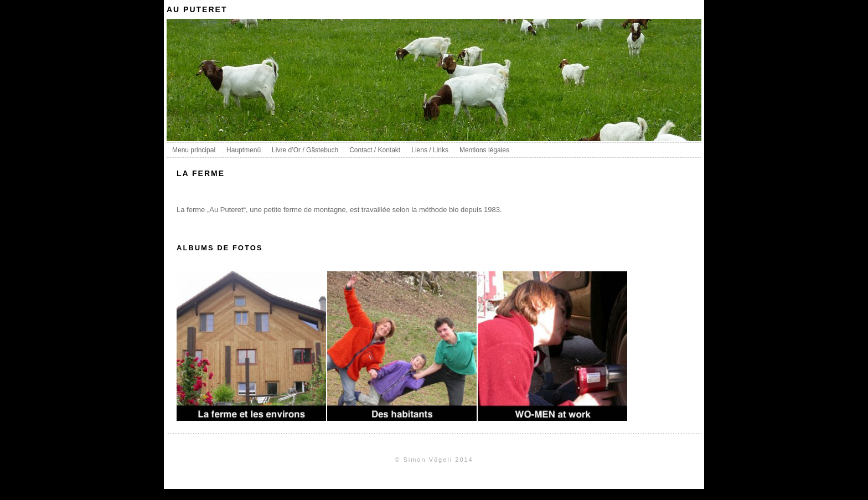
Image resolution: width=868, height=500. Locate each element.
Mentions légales (484, 150)
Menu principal (194, 150)
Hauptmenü (244, 150)
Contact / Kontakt (375, 150)
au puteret (197, 9)
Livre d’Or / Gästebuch (305, 150)
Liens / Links (430, 150)
